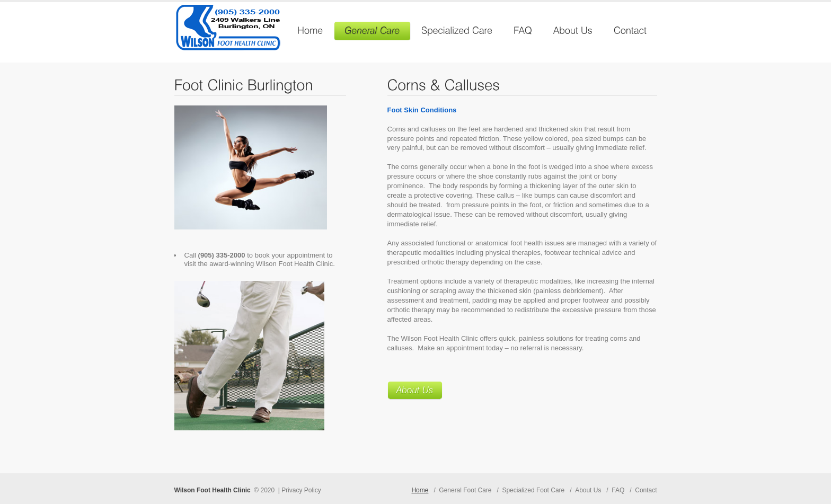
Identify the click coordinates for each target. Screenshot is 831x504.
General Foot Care (465, 490)
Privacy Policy (301, 490)
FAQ (618, 490)
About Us (588, 490)
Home (420, 490)
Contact (646, 490)
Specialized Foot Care (533, 490)
